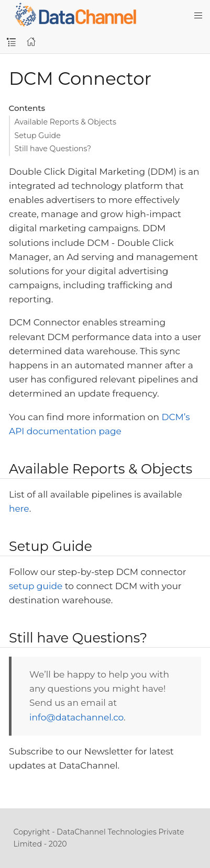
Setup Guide (38, 136)
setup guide (36, 586)
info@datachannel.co (76, 717)
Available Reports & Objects (65, 122)
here (19, 509)
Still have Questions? (53, 149)
